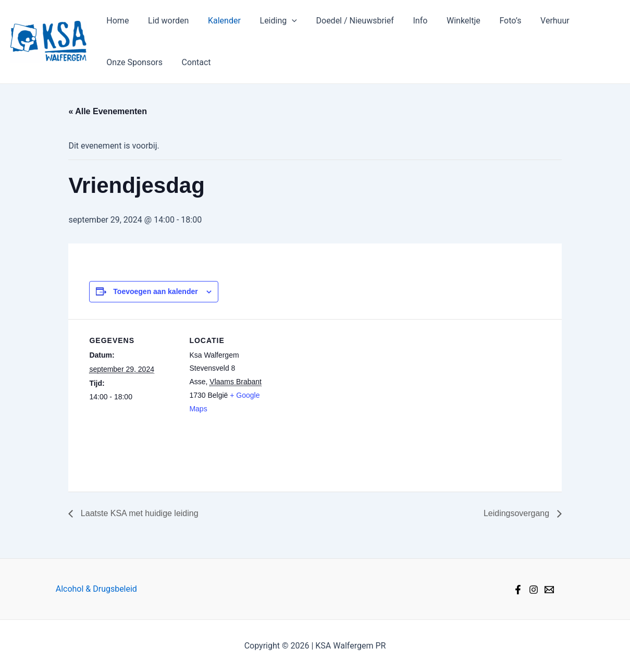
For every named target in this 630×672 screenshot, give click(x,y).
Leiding (270, 21)
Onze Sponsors (133, 62)
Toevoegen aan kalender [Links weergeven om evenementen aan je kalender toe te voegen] (155, 291)
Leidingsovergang (518, 513)
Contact (193, 62)
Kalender (218, 21)
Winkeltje (448, 21)
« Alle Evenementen (108, 111)
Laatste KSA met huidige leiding (138, 513)
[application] (283, 21)
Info (407, 21)
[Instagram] (534, 590)
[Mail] (549, 590)
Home (116, 21)
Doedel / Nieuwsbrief (344, 21)
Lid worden (165, 21)
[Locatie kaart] (344, 391)
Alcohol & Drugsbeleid (96, 589)
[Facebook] (518, 590)
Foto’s (492, 21)
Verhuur (534, 21)
